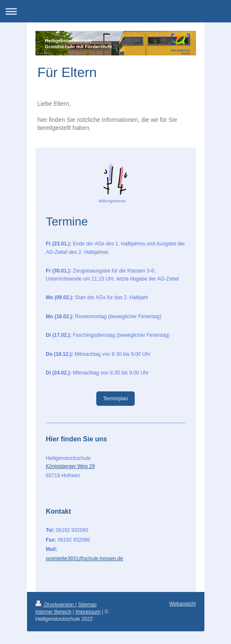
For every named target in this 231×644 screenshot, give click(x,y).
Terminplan (115, 399)
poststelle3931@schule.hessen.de (85, 559)
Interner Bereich (53, 612)
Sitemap (87, 605)
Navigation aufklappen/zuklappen (115, 11)
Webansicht (182, 604)
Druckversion (56, 605)
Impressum (88, 612)
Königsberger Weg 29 (71, 466)
